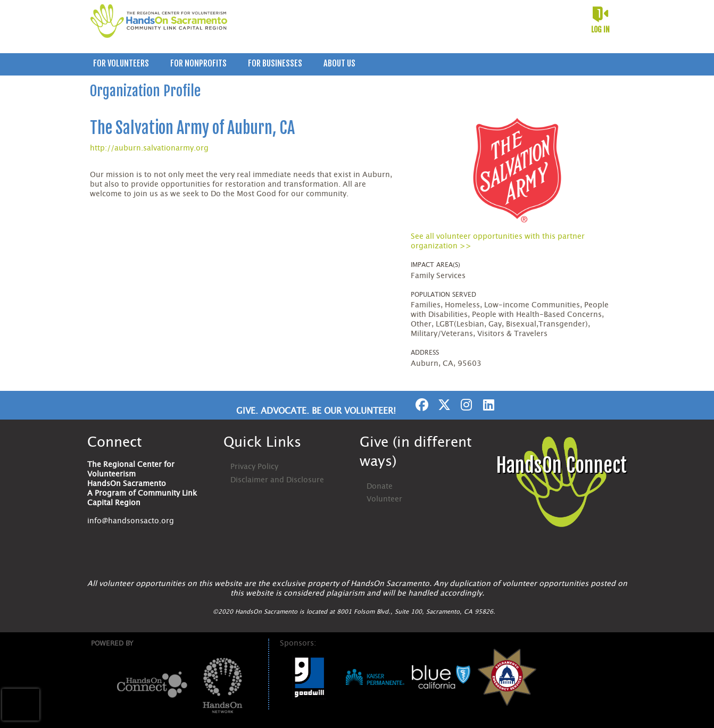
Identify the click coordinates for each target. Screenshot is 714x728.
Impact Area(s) (435, 265)
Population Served (443, 295)
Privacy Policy (254, 467)
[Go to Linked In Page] (487, 405)
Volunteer (384, 499)
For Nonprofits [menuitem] (198, 63)
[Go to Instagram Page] (465, 405)
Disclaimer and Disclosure (277, 480)
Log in (600, 30)
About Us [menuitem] (339, 63)
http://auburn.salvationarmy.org (149, 148)
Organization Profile (145, 91)
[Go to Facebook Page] (420, 405)
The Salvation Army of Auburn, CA (192, 128)
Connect (115, 442)
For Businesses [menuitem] (275, 63)
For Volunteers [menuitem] (121, 63)
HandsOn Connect (561, 466)
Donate (380, 487)
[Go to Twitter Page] (443, 405)
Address (425, 353)
